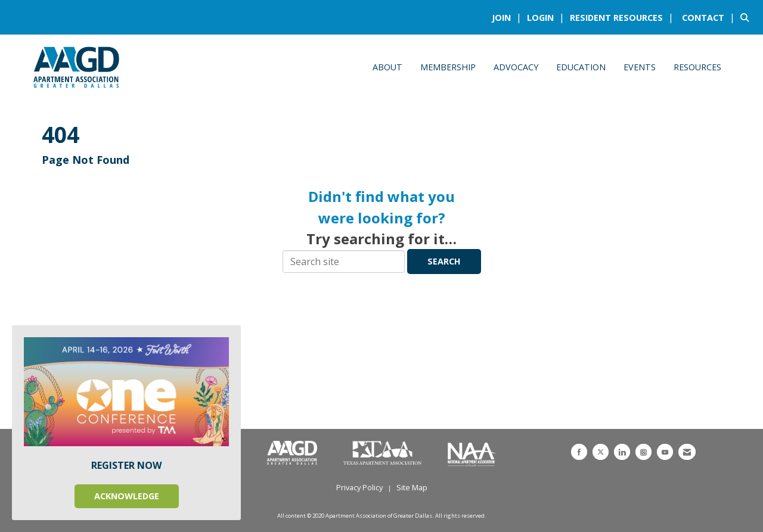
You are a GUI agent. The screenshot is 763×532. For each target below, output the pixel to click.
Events (640, 67)
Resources (697, 67)
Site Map (412, 487)
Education (581, 67)
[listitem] (508, 17)
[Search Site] (747, 17)
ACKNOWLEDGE (127, 496)
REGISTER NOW (126, 465)
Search (444, 261)
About (387, 67)
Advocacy (516, 67)
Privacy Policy (359, 487)
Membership (448, 67)
